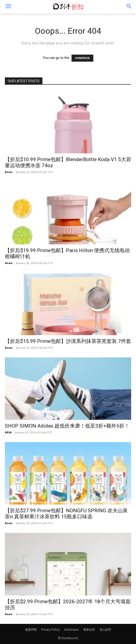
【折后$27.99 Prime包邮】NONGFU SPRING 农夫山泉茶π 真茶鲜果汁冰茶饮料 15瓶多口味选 (66, 514)
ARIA (8, 432)
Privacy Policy (50, 630)
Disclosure (72, 630)
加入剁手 (105, 630)
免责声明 (31, 630)
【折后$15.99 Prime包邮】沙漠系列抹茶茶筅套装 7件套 (68, 341)
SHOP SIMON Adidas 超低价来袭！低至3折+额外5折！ (67, 426)
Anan (9, 172)
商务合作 (89, 630)
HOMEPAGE (82, 58)
